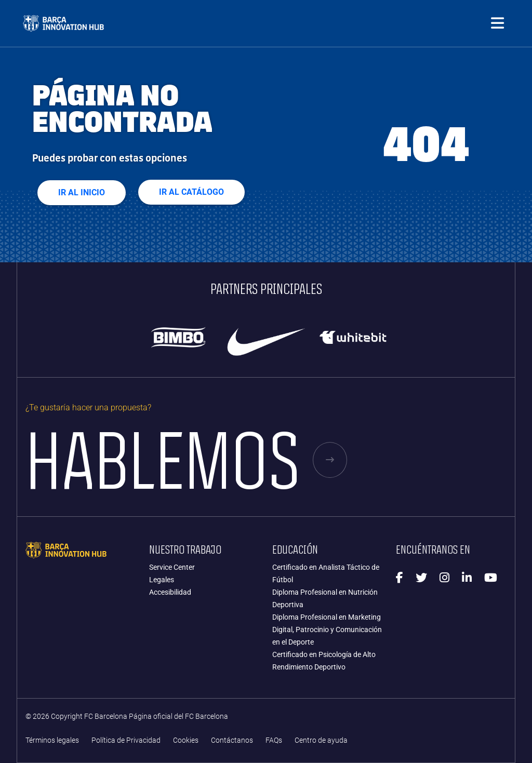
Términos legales (52, 740)
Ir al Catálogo (191, 192)
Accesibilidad (170, 592)
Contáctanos (232, 740)
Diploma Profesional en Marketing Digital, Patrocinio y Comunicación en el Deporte (327, 630)
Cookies (186, 740)
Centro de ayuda (321, 740)
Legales (162, 580)
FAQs (274, 740)
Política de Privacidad (126, 740)
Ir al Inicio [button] (82, 192)
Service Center (172, 567)
